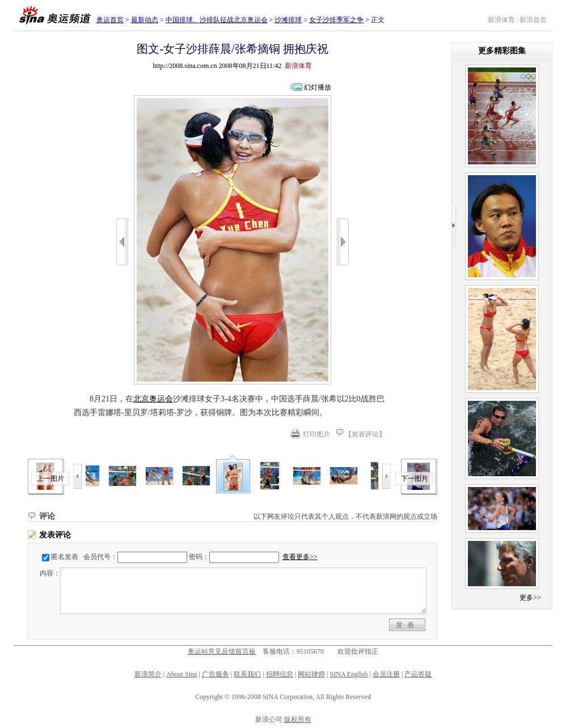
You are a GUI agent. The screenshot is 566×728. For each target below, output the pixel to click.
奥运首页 (110, 20)
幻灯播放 (318, 87)
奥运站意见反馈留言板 (222, 651)
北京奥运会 (153, 399)
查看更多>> (300, 557)
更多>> (530, 598)
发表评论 (365, 434)
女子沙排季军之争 (336, 20)
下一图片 (415, 479)
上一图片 (50, 479)
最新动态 (145, 20)
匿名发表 (65, 557)
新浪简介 (148, 674)
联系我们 (247, 674)
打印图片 (316, 434)
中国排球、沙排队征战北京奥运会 (217, 20)
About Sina (181, 674)
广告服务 (216, 674)
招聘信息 (280, 674)
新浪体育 (501, 20)
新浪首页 (533, 20)
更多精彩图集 (502, 51)
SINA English (349, 674)
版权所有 (298, 719)
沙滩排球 (288, 20)
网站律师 (311, 674)
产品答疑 (418, 674)
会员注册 (386, 674)
